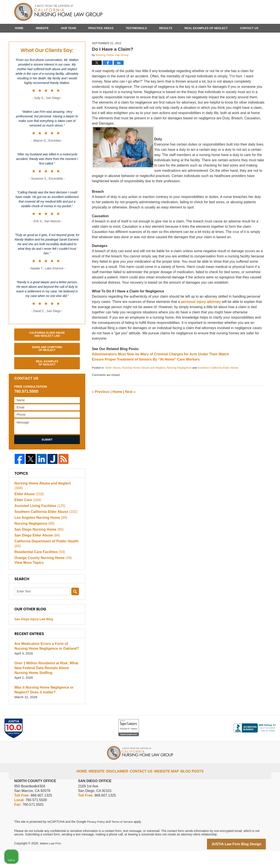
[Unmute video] (203, 728)
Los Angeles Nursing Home (39, 534)
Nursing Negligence (179, 389)
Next (130, 413)
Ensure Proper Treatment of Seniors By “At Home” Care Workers (146, 381)
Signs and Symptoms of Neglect (47, 370)
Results (166, 28)
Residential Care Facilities (38, 568)
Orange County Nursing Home (41, 574)
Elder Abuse (113, 389)
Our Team (68, 28)
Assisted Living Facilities (38, 522)
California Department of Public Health (44, 560)
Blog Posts (188, 785)
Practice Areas (101, 28)
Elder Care (27, 516)
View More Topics (28, 580)
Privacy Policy (97, 839)
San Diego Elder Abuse (36, 552)
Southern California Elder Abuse (218, 389)
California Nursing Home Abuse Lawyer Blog (58, 12)
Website (42, 28)
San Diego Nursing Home (38, 546)
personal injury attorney (201, 323)
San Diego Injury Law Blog (34, 637)
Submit (47, 461)
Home (19, 28)
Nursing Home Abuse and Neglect (144, 389)
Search (75, 609)
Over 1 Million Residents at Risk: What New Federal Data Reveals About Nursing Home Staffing (47, 685)
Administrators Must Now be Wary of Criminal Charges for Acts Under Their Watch (160, 376)
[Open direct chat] (256, 728)
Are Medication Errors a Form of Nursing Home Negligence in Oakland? (46, 664)
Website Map (166, 785)
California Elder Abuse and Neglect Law (47, 356)
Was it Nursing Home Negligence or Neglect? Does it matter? (42, 707)
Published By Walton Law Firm (241, 10)
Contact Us (249, 28)
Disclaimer (122, 785)
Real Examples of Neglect (206, 28)
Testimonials (136, 28)
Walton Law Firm (51, 861)
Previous (101, 413)
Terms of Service (124, 839)
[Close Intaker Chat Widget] (266, 728)
